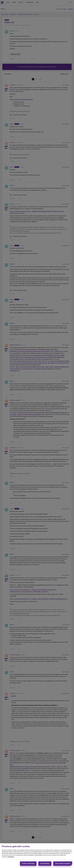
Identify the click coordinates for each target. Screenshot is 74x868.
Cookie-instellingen (28, 864)
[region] (37, 856)
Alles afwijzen (45, 864)
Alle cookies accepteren (63, 864)
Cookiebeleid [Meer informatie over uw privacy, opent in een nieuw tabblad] (11, 857)
